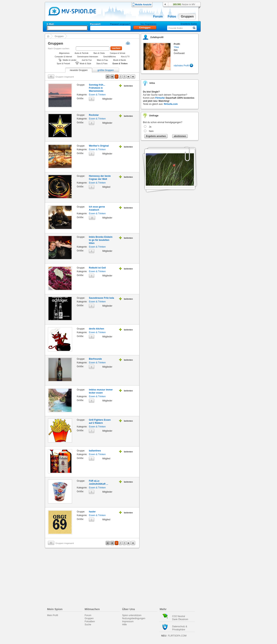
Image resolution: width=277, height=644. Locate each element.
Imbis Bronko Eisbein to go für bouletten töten (101, 240)
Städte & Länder (69, 60)
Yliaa (176, 47)
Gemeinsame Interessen (88, 57)
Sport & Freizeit (63, 64)
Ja (150, 127)
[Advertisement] (220, 110)
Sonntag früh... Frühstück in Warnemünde (97, 88)
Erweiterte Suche (189, 24)
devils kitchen (96, 329)
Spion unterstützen (132, 615)
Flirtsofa (160, 98)
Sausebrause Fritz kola (101, 298)
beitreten (128, 86)
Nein (151, 131)
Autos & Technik (82, 53)
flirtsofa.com (171, 104)
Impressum (128, 621)
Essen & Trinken (97, 95)
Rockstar (94, 115)
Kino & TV (125, 57)
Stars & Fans (102, 64)
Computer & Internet (63, 57)
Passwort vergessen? (120, 24)
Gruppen (187, 16)
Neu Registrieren (148, 24)
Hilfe (124, 625)
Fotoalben (90, 621)
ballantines (95, 451)
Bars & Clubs (99, 53)
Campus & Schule (118, 53)
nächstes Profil (181, 66)
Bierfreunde (95, 359)
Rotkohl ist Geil (97, 268)
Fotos (172, 16)
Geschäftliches (110, 57)
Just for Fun (87, 60)
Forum (158, 16)
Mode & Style (86, 64)
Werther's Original (99, 146)
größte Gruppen (106, 70)
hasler (92, 512)
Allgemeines (64, 53)
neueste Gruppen (79, 70)
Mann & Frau (103, 60)
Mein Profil (53, 615)
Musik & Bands (120, 60)
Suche (88, 625)
